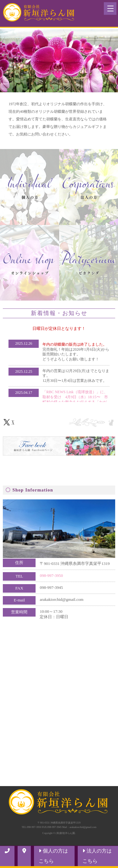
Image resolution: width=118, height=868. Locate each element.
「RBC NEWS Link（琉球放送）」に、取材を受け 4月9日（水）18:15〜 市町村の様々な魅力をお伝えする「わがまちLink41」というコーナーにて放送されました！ (75, 402)
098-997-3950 (51, 575)
